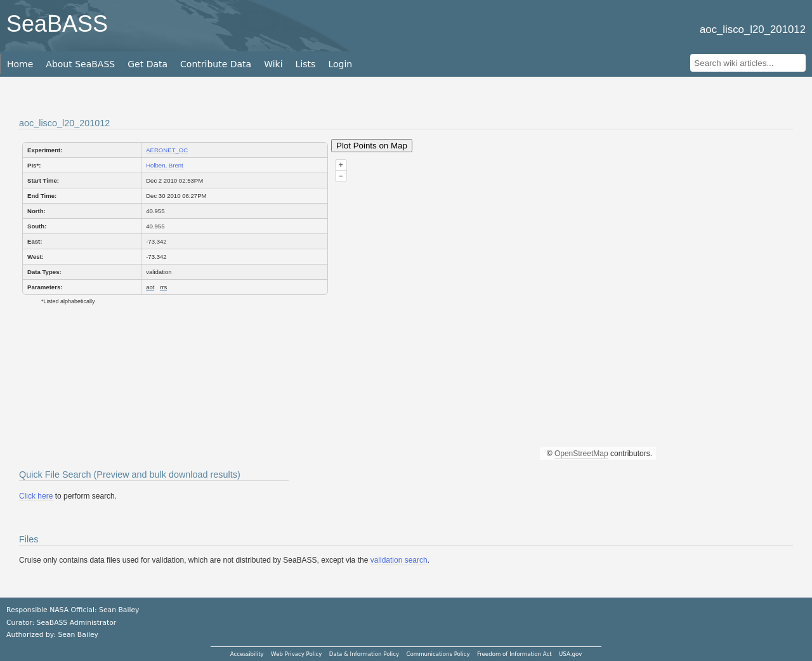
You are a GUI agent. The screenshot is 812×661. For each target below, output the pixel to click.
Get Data (147, 64)
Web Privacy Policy (296, 654)
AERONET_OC (167, 150)
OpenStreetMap (581, 454)
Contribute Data (216, 64)
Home (20, 64)
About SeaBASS (80, 64)
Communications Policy (438, 654)
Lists (306, 64)
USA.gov (570, 654)
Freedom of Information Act (514, 654)
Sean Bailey (78, 635)
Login (340, 64)
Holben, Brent (165, 165)
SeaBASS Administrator (77, 623)
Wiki (273, 64)
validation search (399, 560)
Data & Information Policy (364, 654)
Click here (36, 496)
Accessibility (247, 654)
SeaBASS (57, 24)
